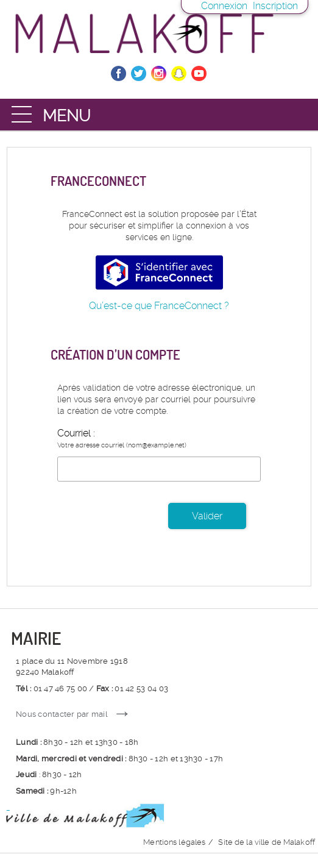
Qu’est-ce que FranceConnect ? (159, 306)
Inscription (275, 6)
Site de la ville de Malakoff (267, 842)
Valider (207, 516)
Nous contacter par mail (62, 714)
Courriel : (76, 433)
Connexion (224, 6)
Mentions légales (174, 842)
